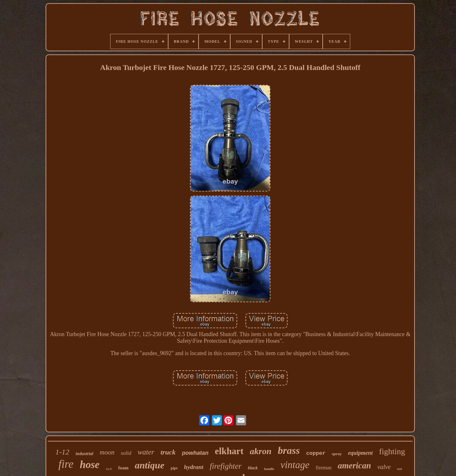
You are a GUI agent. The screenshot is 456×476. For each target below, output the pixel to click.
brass (289, 450)
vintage (295, 465)
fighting (392, 451)
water (146, 452)
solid (126, 453)
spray (337, 454)
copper (316, 453)
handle (269, 469)
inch (109, 469)
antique (150, 465)
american (355, 466)
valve (384, 467)
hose (90, 465)
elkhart (229, 451)
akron (261, 451)
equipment (360, 453)
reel (400, 469)
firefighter (225, 466)
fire (66, 464)
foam (123, 468)
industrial (85, 454)
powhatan (195, 453)
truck (168, 452)
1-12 (62, 452)
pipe (174, 468)
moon (107, 452)
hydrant (194, 467)
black (253, 468)
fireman (324, 468)
